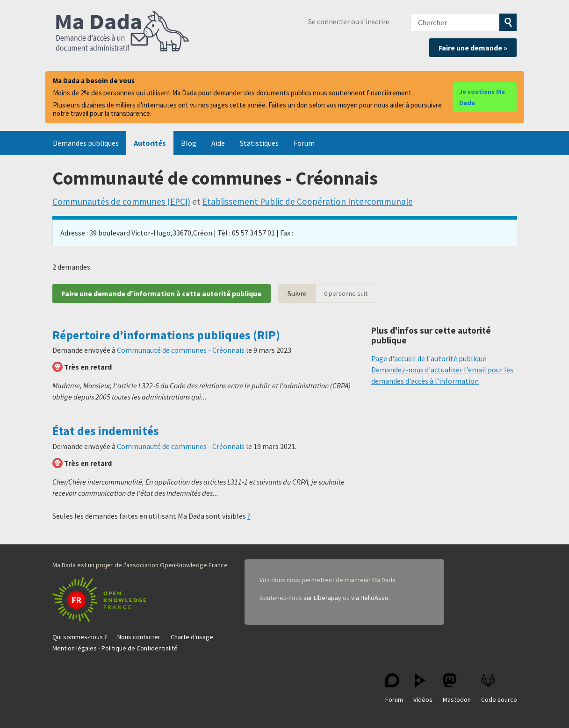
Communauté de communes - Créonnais (181, 350)
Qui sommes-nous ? (80, 637)
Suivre (297, 293)
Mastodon (457, 689)
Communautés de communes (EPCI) (121, 201)
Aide (218, 143)
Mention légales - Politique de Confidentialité (115, 648)
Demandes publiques (86, 143)
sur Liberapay (322, 598)
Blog (189, 143)
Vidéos (423, 689)
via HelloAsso (370, 598)
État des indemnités (106, 431)
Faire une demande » (473, 48)
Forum (304, 143)
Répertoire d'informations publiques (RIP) (166, 335)
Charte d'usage (192, 637)
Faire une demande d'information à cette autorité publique (162, 293)
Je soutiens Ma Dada (482, 97)
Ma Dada (122, 32)
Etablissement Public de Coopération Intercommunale (308, 201)
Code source (499, 689)
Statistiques (259, 143)
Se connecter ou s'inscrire (349, 21)
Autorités (150, 143)
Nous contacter (139, 637)
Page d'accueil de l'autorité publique (429, 358)
